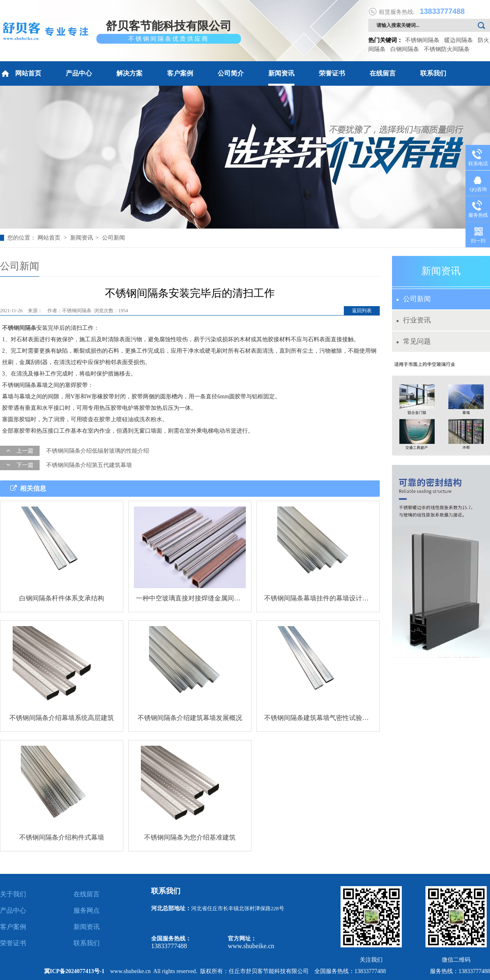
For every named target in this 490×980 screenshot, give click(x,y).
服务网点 (87, 910)
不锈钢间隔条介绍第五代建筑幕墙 (89, 465)
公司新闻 (114, 238)
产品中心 (79, 73)
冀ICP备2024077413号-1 (74, 971)
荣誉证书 (332, 73)
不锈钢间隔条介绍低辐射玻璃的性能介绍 (98, 451)
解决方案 (129, 73)
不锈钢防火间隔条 (447, 49)
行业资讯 (413, 320)
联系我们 (433, 73)
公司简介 (231, 73)
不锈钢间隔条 (422, 40)
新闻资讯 (281, 73)
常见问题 (413, 341)
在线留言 (383, 73)
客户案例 (180, 73)
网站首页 (21, 73)
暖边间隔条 (459, 40)
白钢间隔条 (405, 49)
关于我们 (13, 894)
